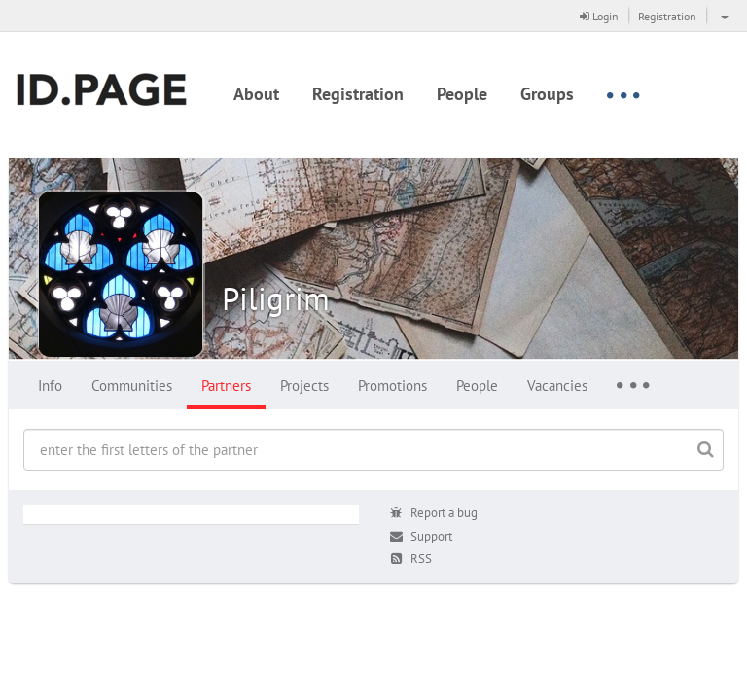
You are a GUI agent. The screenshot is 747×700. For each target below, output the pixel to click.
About (256, 94)
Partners (226, 385)
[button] (722, 16)
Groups (547, 94)
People (462, 94)
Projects (304, 385)
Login (599, 16)
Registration (667, 16)
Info (50, 385)
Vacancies (557, 385)
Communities (132, 385)
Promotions (392, 385)
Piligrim (276, 298)
